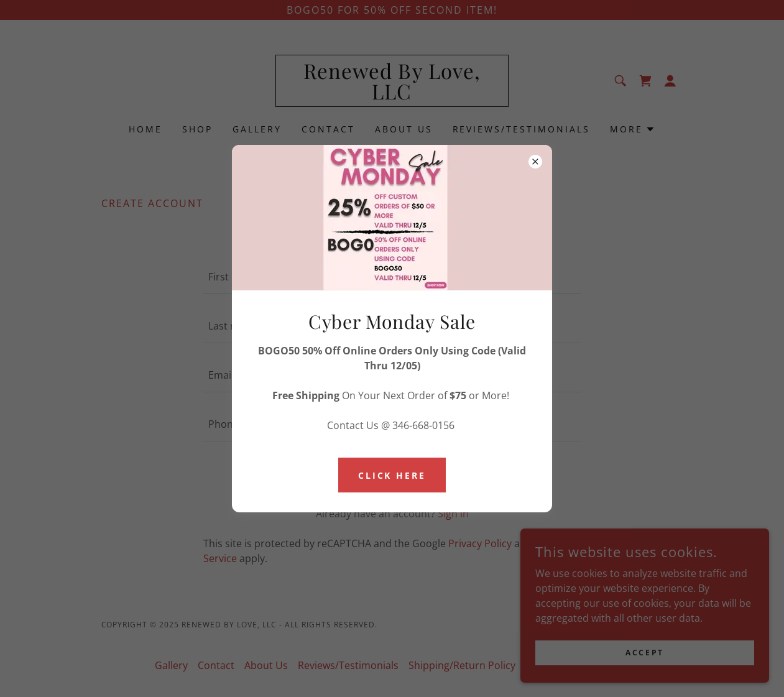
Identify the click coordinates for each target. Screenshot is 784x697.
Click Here (392, 475)
